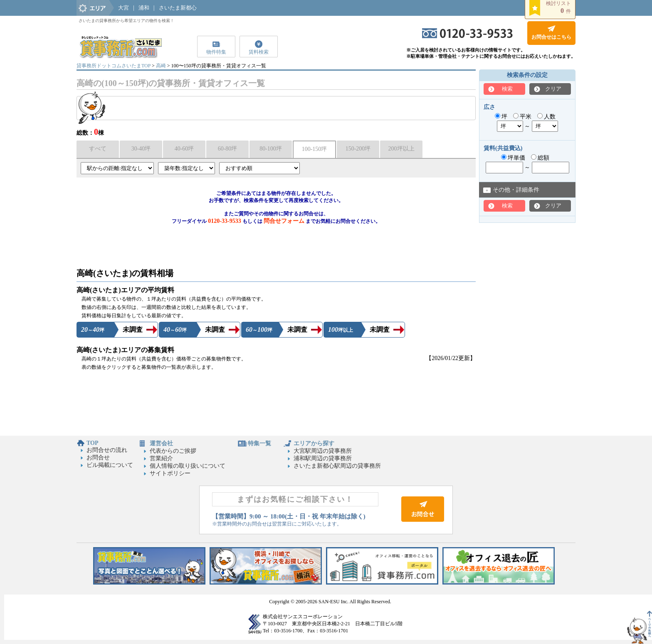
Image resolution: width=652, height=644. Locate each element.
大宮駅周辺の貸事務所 (323, 451)
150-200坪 (358, 149)
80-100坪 (271, 149)
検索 (507, 89)
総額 (540, 158)
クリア (553, 89)
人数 (547, 117)
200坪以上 (401, 149)
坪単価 (513, 158)
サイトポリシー (170, 473)
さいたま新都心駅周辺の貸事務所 (337, 466)
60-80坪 (228, 149)
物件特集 (216, 52)
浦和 (144, 8)
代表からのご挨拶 (173, 451)
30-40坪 (141, 149)
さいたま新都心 (178, 8)
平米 (522, 117)
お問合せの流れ (107, 450)
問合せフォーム (284, 221)
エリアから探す (314, 443)
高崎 (161, 66)
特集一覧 (259, 443)
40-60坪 (184, 149)
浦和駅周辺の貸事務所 (323, 458)
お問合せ (98, 458)
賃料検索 (259, 52)
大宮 (123, 8)
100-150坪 (315, 149)
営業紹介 (161, 458)
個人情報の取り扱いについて (188, 466)
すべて (98, 149)
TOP (93, 443)
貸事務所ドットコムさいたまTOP (114, 66)
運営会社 (161, 443)
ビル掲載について (110, 465)
